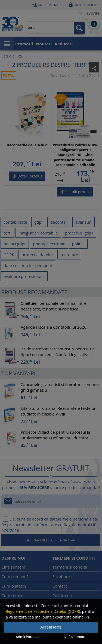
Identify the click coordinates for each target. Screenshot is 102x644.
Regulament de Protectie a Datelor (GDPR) (43, 611)
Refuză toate (74, 637)
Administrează (28, 637)
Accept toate (51, 627)
